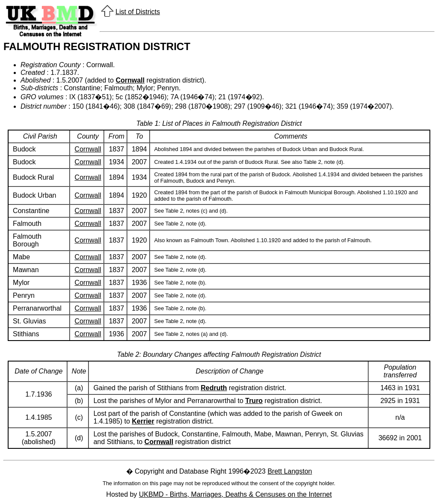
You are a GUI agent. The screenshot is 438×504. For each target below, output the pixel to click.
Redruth (214, 388)
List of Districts (138, 12)
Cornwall (130, 80)
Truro (254, 401)
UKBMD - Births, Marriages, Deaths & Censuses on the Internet (235, 494)
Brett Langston (290, 471)
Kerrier (143, 421)
